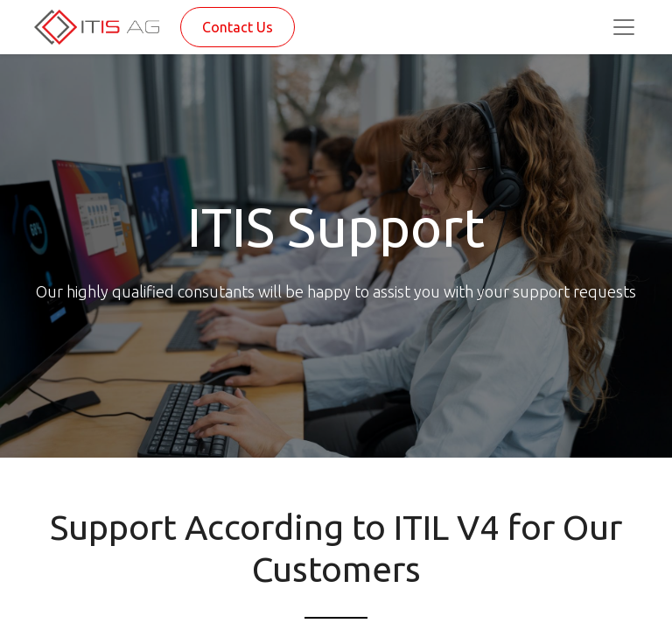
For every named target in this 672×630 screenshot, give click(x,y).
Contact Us (238, 27)
